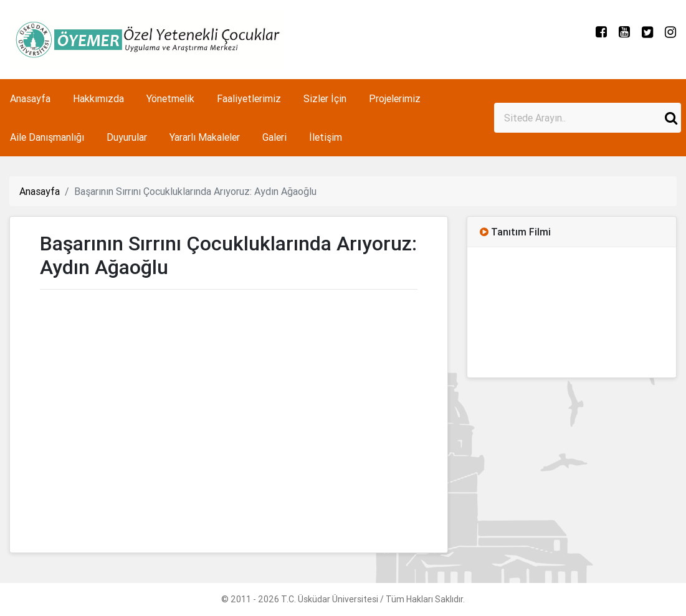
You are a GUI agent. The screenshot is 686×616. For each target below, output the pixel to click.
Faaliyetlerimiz (249, 98)
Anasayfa (30, 98)
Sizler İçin (325, 98)
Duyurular (127, 137)
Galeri (274, 137)
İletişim (326, 137)
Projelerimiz (395, 98)
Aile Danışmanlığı (47, 137)
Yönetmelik (170, 98)
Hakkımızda (98, 98)
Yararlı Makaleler (205, 137)
